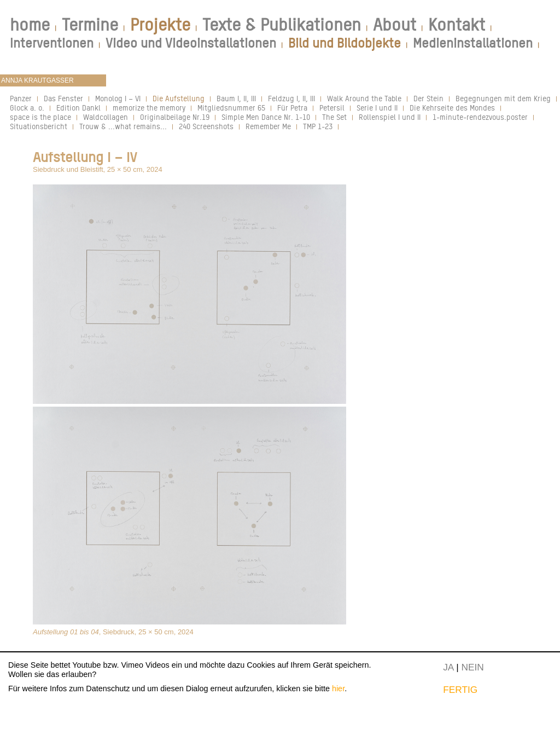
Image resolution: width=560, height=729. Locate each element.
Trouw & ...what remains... (123, 126)
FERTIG (460, 690)
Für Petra (292, 108)
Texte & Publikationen (282, 25)
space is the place (40, 117)
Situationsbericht (39, 126)
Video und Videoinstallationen (191, 43)
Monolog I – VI (118, 98)
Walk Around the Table (364, 98)
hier (338, 688)
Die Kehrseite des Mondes (452, 108)
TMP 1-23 (318, 126)
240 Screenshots (206, 126)
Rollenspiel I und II (390, 117)
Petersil (332, 108)
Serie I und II (377, 108)
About (395, 25)
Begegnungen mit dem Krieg (503, 98)
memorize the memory (149, 108)
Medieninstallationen (473, 43)
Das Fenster (63, 98)
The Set (334, 117)
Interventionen (52, 43)
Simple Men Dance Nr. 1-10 (266, 117)
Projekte (160, 25)
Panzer (21, 98)
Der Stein (428, 98)
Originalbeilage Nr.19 (175, 117)
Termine (90, 25)
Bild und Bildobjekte (345, 43)
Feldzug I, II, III (291, 98)
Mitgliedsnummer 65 (231, 108)
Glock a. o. (27, 108)
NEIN (473, 667)
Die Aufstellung (179, 98)
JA (448, 667)
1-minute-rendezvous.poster (480, 117)
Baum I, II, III (236, 98)
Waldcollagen (106, 117)
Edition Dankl (78, 108)
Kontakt (457, 25)
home (30, 25)
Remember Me (268, 126)
